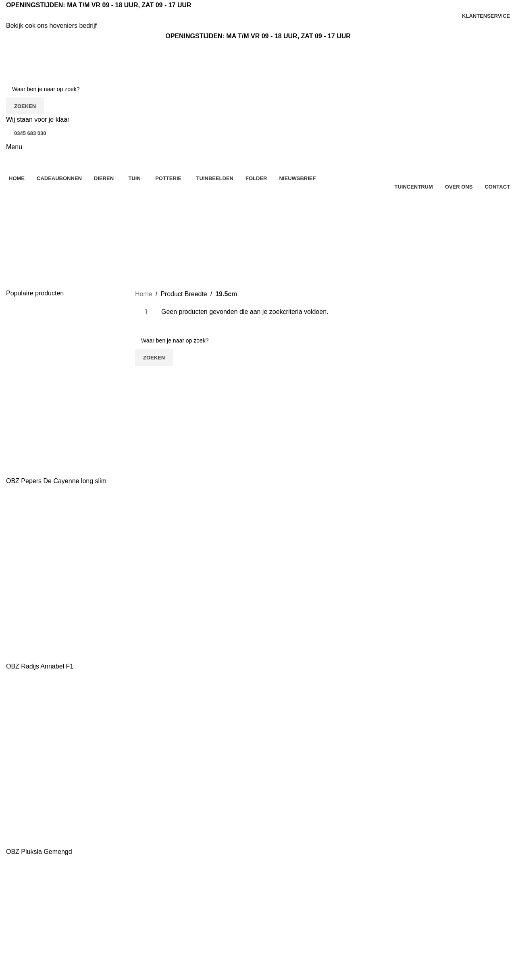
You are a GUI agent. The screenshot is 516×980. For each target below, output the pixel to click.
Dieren (274, 924)
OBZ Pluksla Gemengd (39, 852)
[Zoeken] (258, 89)
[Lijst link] (64, 908)
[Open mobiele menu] (14, 147)
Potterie (275, 954)
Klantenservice (156, 909)
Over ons (148, 894)
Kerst (272, 909)
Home (144, 294)
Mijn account (368, 933)
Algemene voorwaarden (169, 939)
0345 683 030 (30, 133)
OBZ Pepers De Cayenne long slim (56, 481)
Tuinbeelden (367, 894)
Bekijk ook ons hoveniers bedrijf (51, 26)
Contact (146, 924)
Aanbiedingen (284, 894)
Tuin (270, 939)
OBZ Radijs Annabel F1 (40, 666)
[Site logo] (50, 61)
